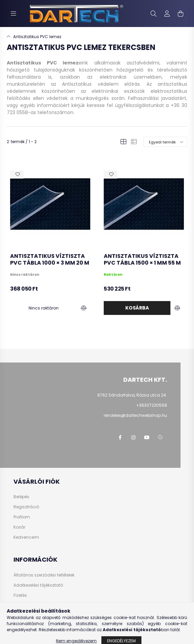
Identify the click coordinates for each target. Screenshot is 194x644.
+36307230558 (152, 405)
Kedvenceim (26, 537)
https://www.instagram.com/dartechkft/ (133, 437)
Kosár (19, 527)
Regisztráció (26, 507)
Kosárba (137, 308)
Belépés (21, 497)
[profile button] (167, 14)
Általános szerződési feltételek (44, 575)
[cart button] (181, 14)
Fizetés (20, 595)
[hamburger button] (13, 14)
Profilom (22, 517)
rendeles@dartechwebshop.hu (135, 415)
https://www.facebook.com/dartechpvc (120, 437)
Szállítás (22, 606)
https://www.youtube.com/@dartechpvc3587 (147, 437)
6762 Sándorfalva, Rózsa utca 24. (132, 395)
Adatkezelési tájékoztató (38, 585)
